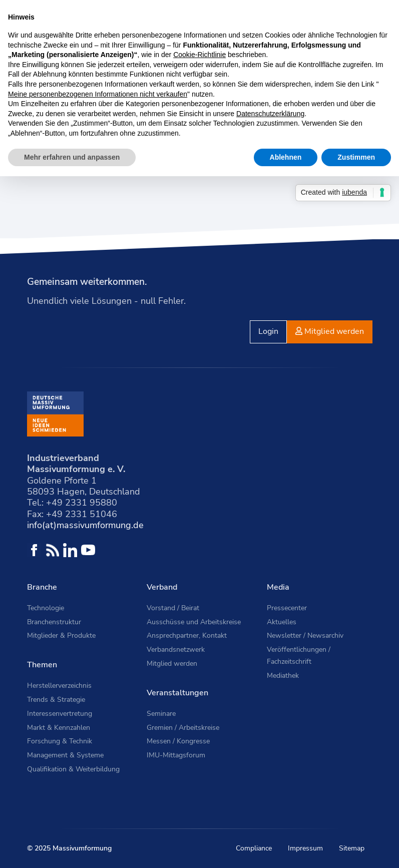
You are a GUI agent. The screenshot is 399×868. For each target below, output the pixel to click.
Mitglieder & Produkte (61, 635)
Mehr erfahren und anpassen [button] (72, 157)
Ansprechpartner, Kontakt (187, 635)
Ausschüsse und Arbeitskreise (194, 622)
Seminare (161, 714)
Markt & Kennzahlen (59, 728)
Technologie (46, 608)
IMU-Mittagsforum (176, 755)
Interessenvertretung (60, 714)
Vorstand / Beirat (173, 608)
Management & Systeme (65, 755)
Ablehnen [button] (286, 157)
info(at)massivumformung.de (85, 525)
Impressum (305, 848)
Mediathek (283, 676)
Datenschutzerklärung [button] (270, 114)
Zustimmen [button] (356, 157)
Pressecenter (287, 608)
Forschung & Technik (60, 741)
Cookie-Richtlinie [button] (199, 55)
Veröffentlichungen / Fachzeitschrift (299, 656)
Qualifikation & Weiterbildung (73, 769)
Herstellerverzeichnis (59, 686)
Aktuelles (282, 622)
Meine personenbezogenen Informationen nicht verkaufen (98, 94)
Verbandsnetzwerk (176, 649)
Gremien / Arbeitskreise (183, 728)
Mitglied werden (172, 664)
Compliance (254, 848)
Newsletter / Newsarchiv (305, 635)
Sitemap (352, 848)
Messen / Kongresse (178, 741)
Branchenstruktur (54, 622)
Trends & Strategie (56, 700)
